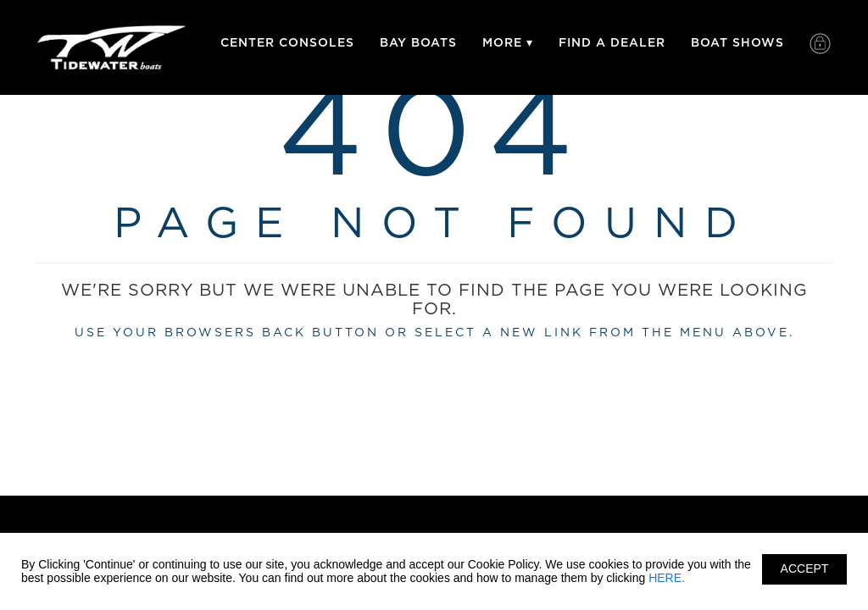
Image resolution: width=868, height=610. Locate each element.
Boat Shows (737, 43)
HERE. (667, 578)
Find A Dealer (612, 43)
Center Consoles (287, 43)
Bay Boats (418, 43)
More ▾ (508, 43)
